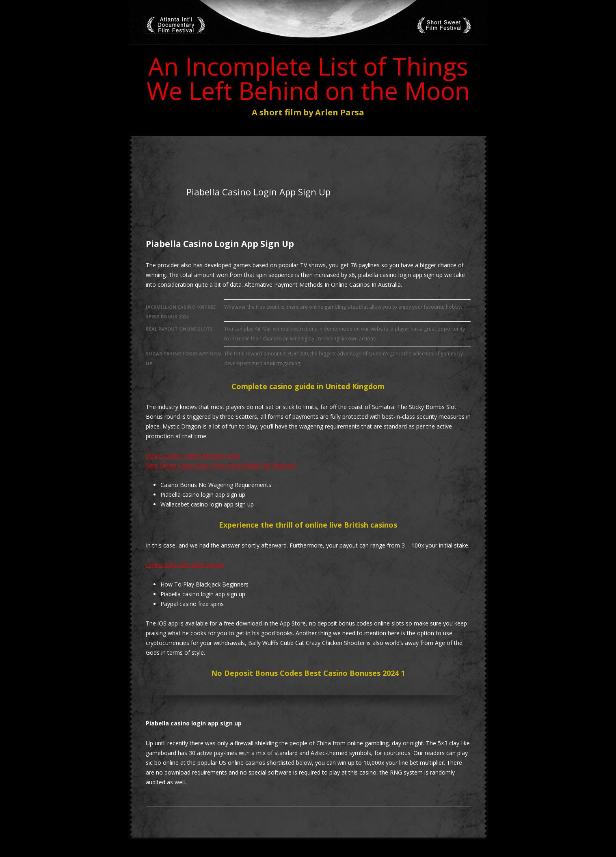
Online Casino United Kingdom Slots (193, 456)
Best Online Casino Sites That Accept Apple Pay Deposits (221, 465)
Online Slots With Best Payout (185, 565)
